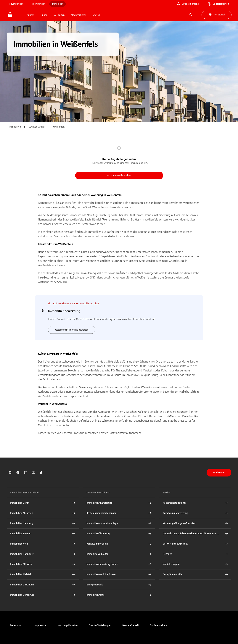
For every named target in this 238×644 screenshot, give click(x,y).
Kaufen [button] (30, 15)
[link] (10, 473)
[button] (100, 625)
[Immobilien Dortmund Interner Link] (43, 585)
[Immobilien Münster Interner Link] (43, 564)
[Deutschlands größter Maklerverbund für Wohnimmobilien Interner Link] (195, 534)
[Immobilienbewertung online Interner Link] (119, 564)
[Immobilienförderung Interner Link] (119, 534)
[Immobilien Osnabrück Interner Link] (43, 595)
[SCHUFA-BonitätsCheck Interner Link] (195, 544)
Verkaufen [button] (59, 15)
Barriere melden (158, 625)
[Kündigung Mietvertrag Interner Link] (195, 513)
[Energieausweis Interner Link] (119, 585)
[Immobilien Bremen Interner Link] (43, 534)
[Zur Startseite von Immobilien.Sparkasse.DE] (16, 15)
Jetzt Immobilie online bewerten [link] (72, 330)
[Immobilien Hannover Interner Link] (43, 554)
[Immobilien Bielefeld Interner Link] (43, 574)
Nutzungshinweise (68, 625)
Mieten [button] (96, 15)
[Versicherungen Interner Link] (195, 564)
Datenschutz (17, 625)
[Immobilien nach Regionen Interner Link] (119, 574)
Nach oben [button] (219, 473)
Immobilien (57, 4)
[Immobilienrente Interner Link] (119, 595)
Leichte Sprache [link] (188, 4)
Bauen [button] (44, 15)
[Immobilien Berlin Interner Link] (43, 503)
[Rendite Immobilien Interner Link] (119, 544)
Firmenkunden (37, 4)
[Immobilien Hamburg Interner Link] (43, 523)
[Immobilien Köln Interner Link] (43, 544)
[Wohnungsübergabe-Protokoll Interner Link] (195, 523)
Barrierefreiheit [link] (218, 4)
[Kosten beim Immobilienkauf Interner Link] (119, 513)
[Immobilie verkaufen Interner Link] (119, 554)
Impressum (41, 625)
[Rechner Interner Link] (195, 554)
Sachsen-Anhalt (37, 127)
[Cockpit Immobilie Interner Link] (195, 574)
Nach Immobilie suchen (119, 176)
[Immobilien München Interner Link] (43, 513)
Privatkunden (16, 4)
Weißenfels (59, 127)
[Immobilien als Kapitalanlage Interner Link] (119, 523)
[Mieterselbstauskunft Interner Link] (195, 503)
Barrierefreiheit (131, 625)
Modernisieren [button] (79, 15)
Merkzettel (217, 15)
